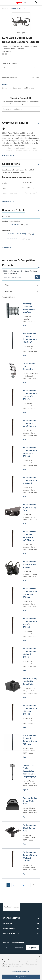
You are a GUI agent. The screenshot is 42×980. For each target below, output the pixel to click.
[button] (3, 3)
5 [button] (29, 885)
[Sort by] (21, 291)
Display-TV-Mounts (17, 8)
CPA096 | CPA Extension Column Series (29, 462)
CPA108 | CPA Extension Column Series (29, 432)
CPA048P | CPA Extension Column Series (29, 749)
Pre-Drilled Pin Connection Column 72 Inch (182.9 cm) (30, 338)
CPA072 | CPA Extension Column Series (29, 405)
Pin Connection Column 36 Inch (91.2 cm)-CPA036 (30, 856)
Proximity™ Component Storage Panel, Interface (29, 308)
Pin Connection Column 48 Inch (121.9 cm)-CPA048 (30, 710)
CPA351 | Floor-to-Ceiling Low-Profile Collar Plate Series (29, 690)
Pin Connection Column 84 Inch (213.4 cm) (30, 480)
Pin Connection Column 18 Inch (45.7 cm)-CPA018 (30, 653)
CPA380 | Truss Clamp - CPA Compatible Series (30, 375)
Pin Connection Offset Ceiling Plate (30, 828)
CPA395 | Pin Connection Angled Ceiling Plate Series (29, 516)
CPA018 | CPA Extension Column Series (29, 663)
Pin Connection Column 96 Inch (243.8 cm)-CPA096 (30, 452)
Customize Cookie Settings (21, 971)
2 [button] (13, 885)
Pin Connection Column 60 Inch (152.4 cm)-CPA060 (30, 593)
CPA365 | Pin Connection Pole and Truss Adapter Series (30, 573)
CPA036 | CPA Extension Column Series (29, 866)
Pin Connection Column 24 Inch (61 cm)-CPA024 (30, 623)
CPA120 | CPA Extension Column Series (29, 546)
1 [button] (8, 885)
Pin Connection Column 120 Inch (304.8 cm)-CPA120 (30, 536)
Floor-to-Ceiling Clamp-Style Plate (30, 801)
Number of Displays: (10, 63)
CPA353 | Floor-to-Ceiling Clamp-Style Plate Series (29, 809)
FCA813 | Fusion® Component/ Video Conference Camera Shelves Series (29, 782)
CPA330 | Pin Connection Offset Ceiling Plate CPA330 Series (30, 836)
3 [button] (19, 885)
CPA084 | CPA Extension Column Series (29, 489)
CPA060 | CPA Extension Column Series (29, 603)
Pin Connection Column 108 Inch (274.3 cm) (30, 423)
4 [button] (24, 885)
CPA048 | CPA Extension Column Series (29, 720)
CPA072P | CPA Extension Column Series (29, 348)
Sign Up (33, 948)
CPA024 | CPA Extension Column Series (29, 633)
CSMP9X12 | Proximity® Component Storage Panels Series (29, 318)
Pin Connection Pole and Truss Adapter (30, 564)
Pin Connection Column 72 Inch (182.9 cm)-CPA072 (30, 395)
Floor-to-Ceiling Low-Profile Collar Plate (30, 681)
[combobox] (21, 68)
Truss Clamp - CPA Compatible (29, 366)
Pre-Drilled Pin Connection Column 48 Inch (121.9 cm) (30, 740)
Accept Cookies (21, 977)
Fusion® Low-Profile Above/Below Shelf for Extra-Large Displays (29, 771)
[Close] (39, 957)
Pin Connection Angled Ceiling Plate (30, 507)
